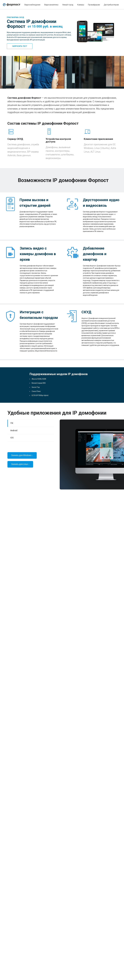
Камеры (81, 5)
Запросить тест (20, 46)
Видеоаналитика (51, 5)
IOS (12, 438)
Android (14, 430)
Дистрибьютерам (111, 5)
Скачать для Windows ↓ (22, 455)
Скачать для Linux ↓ (20, 464)
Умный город (68, 5)
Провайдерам (94, 5)
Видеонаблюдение (32, 5)
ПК (12, 423)
